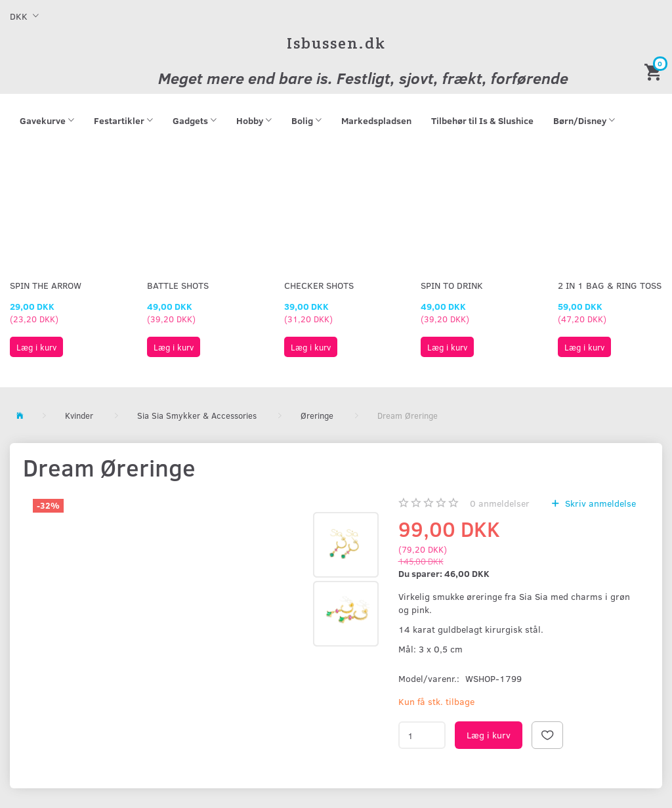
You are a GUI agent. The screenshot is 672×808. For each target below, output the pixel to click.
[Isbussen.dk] (336, 43)
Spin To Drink (452, 285)
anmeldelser (500, 503)
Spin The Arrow (46, 285)
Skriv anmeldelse (599, 503)
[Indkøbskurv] (655, 71)
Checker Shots (319, 285)
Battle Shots (178, 285)
